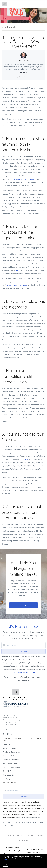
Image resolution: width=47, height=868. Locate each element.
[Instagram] (11, 734)
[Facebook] (4, 734)
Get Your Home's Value (12, 767)
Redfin (18, 270)
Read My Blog (8, 771)
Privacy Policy (24, 840)
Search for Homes (10, 748)
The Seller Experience (11, 760)
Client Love (7, 744)
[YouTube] (8, 734)
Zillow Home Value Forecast (25, 179)
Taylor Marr (24, 459)
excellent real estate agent (17, 285)
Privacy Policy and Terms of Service (23, 672)
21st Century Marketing (12, 763)
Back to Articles (10, 27)
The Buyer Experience (11, 752)
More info (6, 860)
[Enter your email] (25, 645)
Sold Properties (9, 775)
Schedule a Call (8, 756)
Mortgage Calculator (11, 779)
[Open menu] (44, 4)
